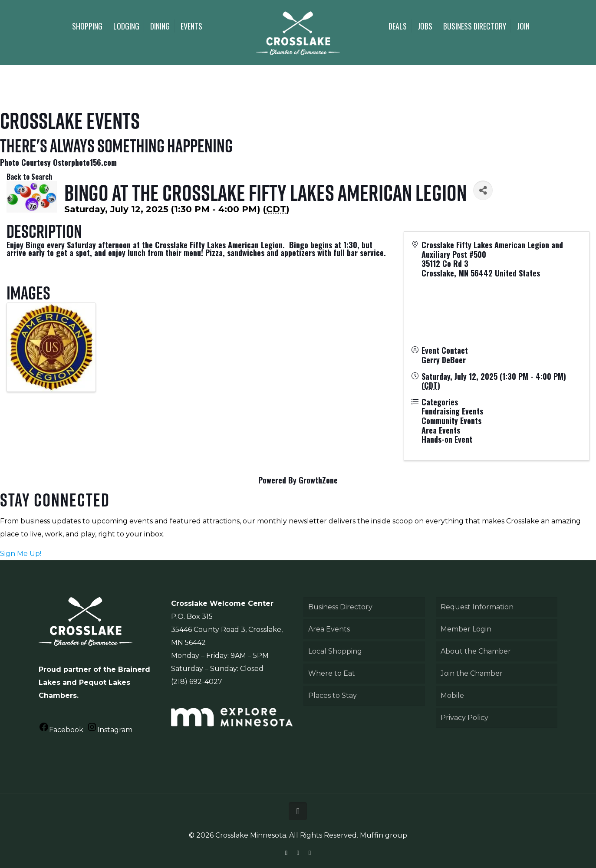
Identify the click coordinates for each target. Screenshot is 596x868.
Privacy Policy (464, 718)
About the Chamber (476, 651)
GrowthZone (318, 480)
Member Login (466, 629)
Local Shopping (335, 651)
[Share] (483, 190)
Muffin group (384, 835)
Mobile (452, 695)
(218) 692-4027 (197, 682)
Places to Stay (333, 695)
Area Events (329, 629)
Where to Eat (332, 673)
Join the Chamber (472, 673)
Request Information (477, 607)
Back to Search (29, 177)
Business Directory (340, 607)
